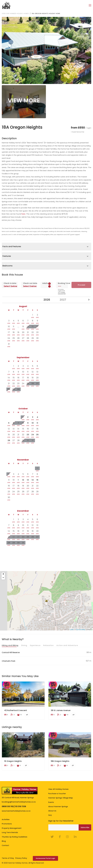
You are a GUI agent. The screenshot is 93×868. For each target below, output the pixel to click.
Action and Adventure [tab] (67, 645)
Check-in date (10, 283)
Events (51, 802)
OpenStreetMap (81, 630)
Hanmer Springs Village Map (61, 798)
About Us (52, 811)
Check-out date (29, 283)
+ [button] (3, 574)
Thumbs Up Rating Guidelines (15, 837)
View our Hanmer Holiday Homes (15, 13)
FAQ (50, 815)
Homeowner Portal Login (45, 858)
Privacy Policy (21, 858)
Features (7, 256)
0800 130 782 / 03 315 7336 (14, 806)
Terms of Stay (8, 858)
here (23, 214)
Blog (4, 841)
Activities (6, 819)
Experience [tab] (35, 645)
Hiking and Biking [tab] (10, 645)
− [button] (3, 578)
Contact (5, 845)
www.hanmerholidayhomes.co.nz (16, 811)
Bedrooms (7, 266)
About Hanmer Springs (58, 807)
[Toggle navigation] (90, 5)
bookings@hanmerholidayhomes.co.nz (19, 802)
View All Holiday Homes (58, 789)
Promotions (7, 824)
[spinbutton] (46, 286)
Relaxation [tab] (48, 645)
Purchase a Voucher (57, 794)
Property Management (12, 828)
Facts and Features (12, 246)
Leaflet (72, 630)
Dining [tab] (24, 645)
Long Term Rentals (10, 832)
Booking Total (62, 283)
